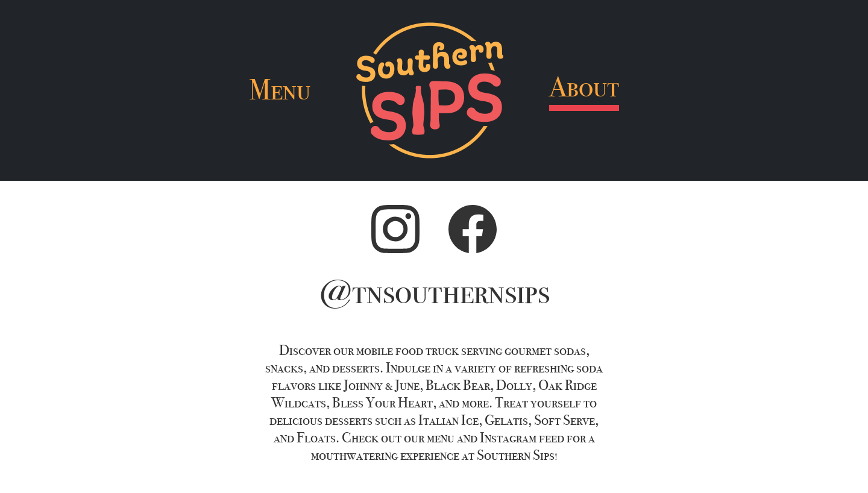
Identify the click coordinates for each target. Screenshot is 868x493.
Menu (280, 90)
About (584, 87)
